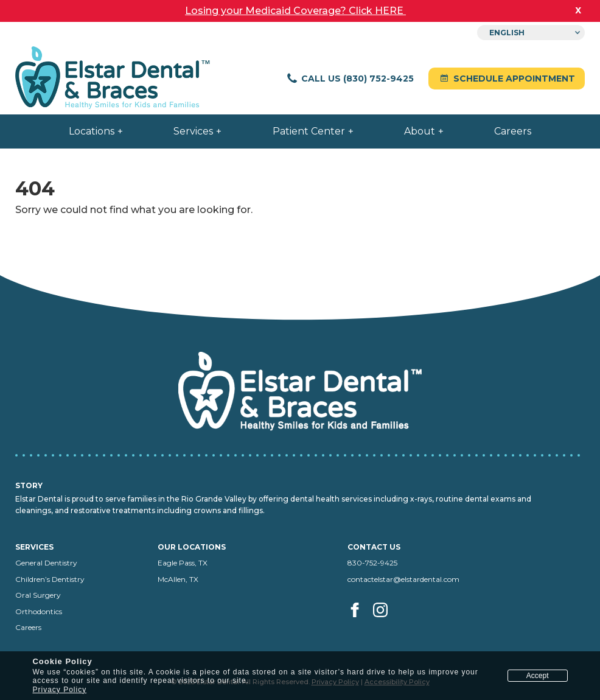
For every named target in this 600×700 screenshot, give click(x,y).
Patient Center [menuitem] (309, 131)
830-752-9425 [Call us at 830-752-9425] (372, 563)
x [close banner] (578, 10)
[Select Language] (531, 33)
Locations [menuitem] (92, 131)
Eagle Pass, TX (183, 563)
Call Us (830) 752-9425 (350, 79)
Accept (538, 676)
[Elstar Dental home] (113, 79)
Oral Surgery (38, 595)
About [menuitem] (420, 131)
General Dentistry (46, 563)
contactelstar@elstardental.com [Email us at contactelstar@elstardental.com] (403, 579)
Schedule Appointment (507, 79)
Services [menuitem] (193, 131)
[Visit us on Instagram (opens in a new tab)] (381, 624)
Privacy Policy (59, 690)
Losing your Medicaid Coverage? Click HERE (295, 11)
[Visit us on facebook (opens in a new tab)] (359, 624)
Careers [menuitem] (513, 131)
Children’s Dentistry (50, 579)
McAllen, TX (178, 579)
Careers (28, 627)
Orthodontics (39, 611)
